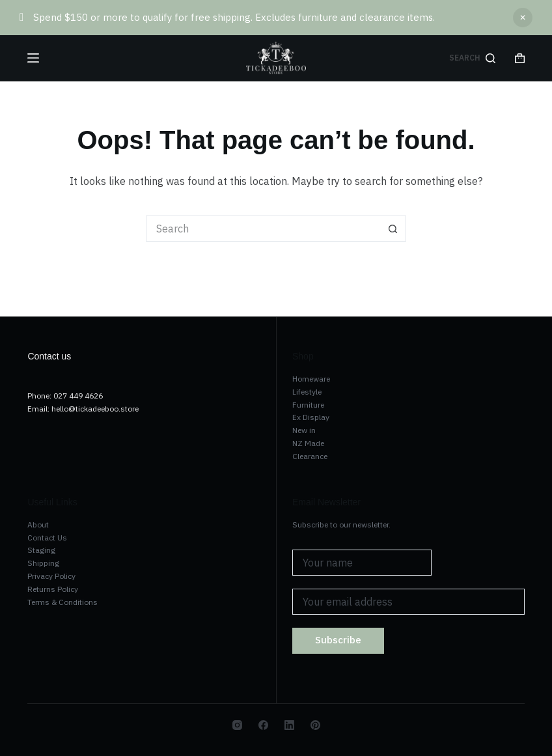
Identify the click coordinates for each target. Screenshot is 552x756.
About (38, 525)
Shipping (43, 563)
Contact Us (47, 538)
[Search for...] (263, 229)
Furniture (308, 405)
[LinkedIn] (289, 725)
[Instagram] (237, 725)
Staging (41, 550)
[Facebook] (263, 725)
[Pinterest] (315, 725)
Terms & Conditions (62, 602)
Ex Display (311, 417)
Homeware (311, 379)
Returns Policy (53, 589)
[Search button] (393, 229)
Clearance (310, 456)
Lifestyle (307, 392)
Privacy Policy (51, 576)
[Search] (472, 58)
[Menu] (33, 58)
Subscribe (338, 640)
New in (304, 430)
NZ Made (308, 443)
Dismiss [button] (523, 18)
